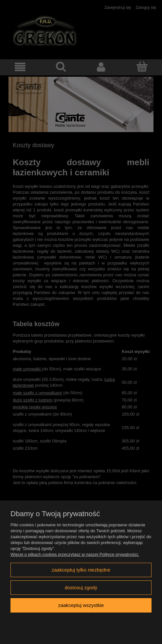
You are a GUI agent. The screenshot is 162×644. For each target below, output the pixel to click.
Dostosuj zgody (81, 587)
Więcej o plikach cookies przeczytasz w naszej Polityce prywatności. (75, 554)
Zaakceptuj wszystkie (81, 605)
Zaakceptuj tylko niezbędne (81, 570)
